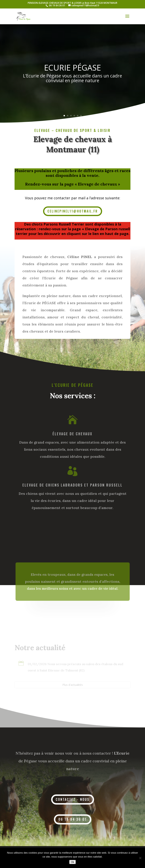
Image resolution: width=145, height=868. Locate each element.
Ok (72, 862)
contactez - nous (73, 799)
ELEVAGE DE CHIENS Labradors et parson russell (72, 485)
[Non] (140, 858)
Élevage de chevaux (72, 434)
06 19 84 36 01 (57, 5)
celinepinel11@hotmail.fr (73, 211)
